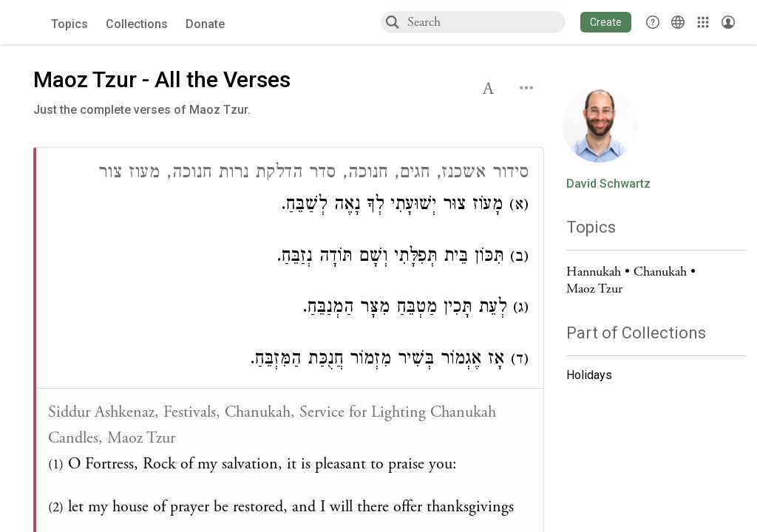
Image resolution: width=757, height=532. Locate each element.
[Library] (703, 22)
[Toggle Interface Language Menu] (678, 22)
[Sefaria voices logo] (29, 23)
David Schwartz (608, 184)
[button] (606, 22)
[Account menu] (728, 22)
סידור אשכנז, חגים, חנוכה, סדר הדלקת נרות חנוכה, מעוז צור (313, 174)
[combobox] (486, 22)
